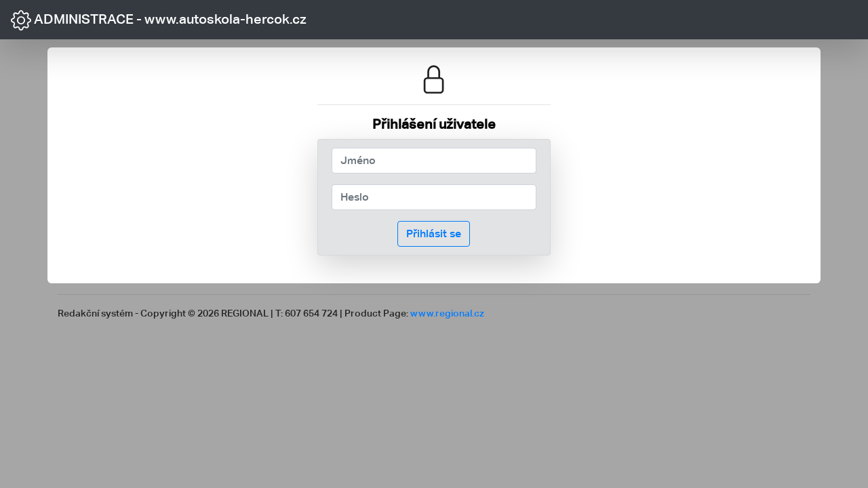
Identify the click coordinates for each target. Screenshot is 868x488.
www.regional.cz (447, 313)
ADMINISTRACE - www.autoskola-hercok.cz (159, 20)
